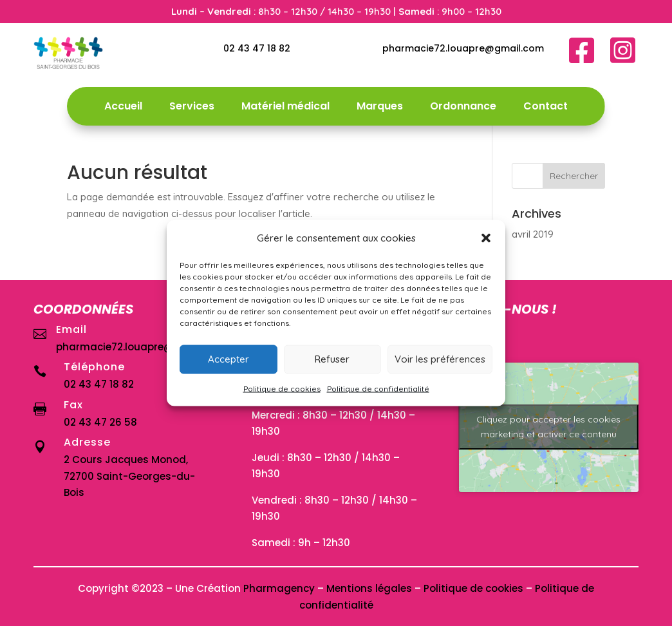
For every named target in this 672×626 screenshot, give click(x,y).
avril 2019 (533, 234)
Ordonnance (463, 108)
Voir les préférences (440, 359)
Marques (380, 108)
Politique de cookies (282, 388)
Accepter (229, 359)
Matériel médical (285, 108)
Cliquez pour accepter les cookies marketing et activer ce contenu (548, 427)
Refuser (332, 359)
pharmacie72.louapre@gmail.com (463, 48)
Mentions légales (369, 588)
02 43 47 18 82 (257, 48)
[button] (486, 238)
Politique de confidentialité (378, 388)
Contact (546, 108)
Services (192, 108)
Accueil (123, 108)
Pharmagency (279, 588)
